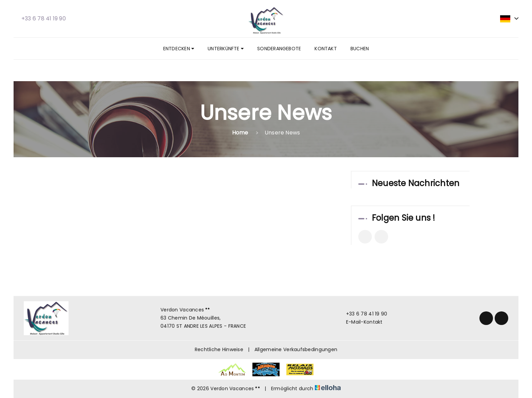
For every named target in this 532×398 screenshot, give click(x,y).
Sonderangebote (279, 49)
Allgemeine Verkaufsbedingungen (296, 349)
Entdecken (179, 49)
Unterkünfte (226, 49)
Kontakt (326, 49)
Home (240, 133)
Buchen (360, 49)
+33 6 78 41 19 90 (363, 314)
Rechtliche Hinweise (219, 349)
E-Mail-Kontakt (360, 322)
